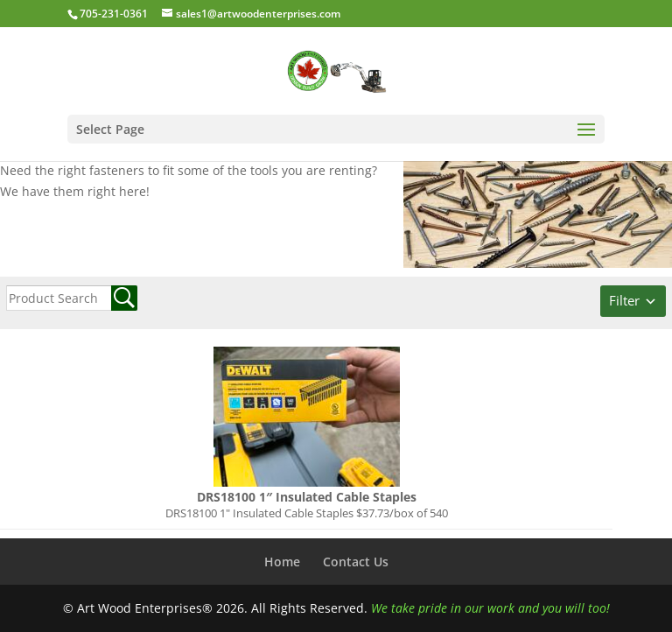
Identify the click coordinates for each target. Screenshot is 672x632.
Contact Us (356, 562)
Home (282, 562)
